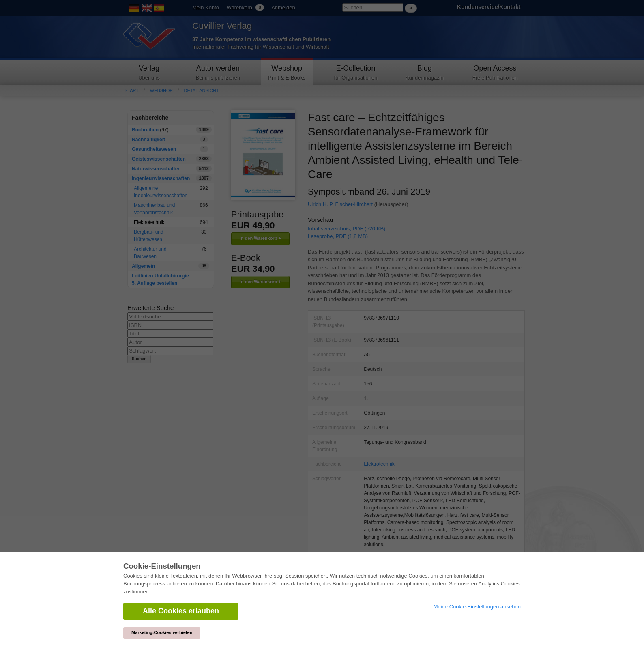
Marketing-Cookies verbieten (162, 632)
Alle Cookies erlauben (181, 611)
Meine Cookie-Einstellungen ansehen (477, 607)
